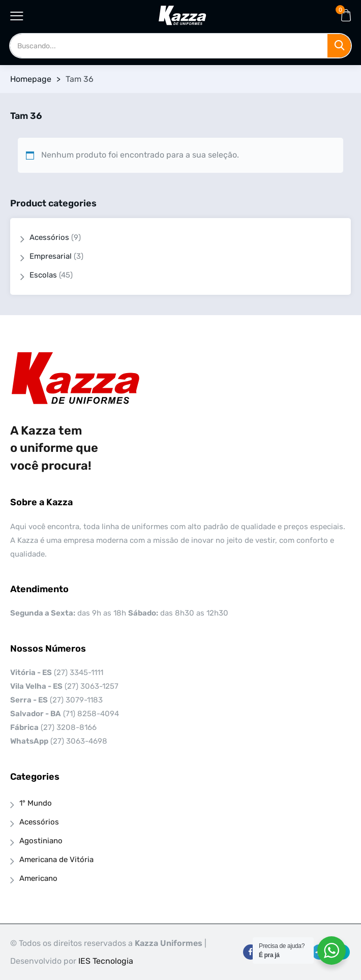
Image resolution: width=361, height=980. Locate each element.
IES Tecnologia (106, 961)
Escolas (43, 275)
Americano (38, 878)
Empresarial (51, 256)
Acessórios (49, 237)
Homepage (31, 79)
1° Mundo (36, 803)
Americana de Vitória (56, 860)
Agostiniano (41, 841)
